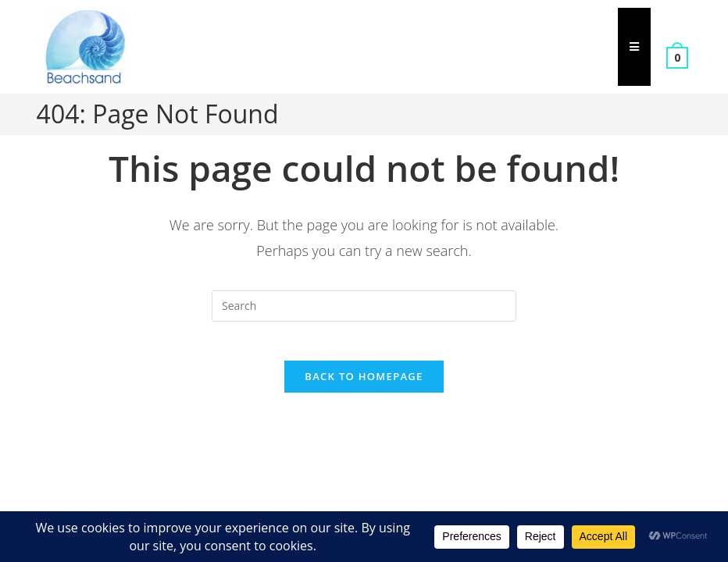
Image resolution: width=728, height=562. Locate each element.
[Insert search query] (364, 306)
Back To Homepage (364, 385)
